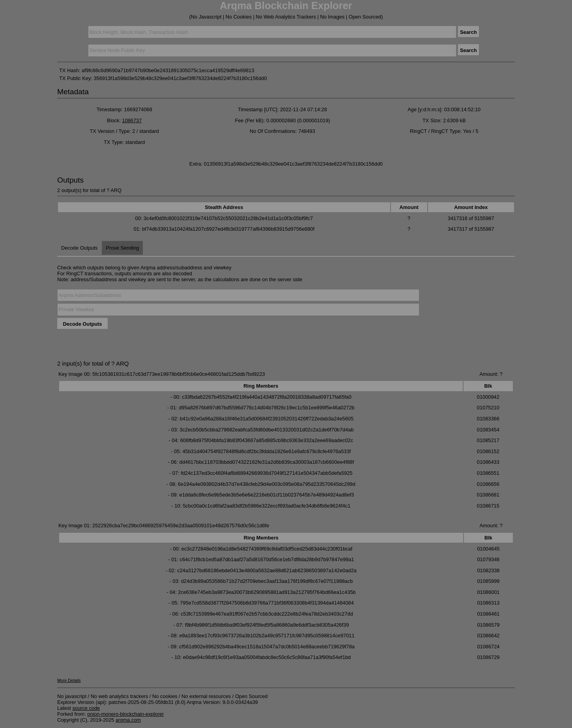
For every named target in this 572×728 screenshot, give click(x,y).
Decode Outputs (79, 248)
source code (86, 708)
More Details (69, 680)
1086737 (132, 120)
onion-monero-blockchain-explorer (125, 714)
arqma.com (128, 720)
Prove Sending (122, 248)
